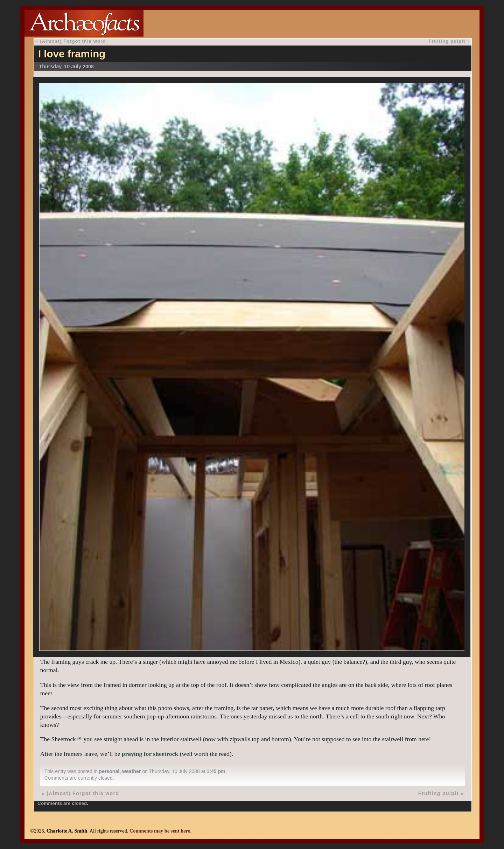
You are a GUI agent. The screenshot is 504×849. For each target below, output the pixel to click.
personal (109, 771)
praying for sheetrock (150, 754)
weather (131, 771)
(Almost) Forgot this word (73, 41)
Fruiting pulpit (447, 41)
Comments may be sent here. (160, 831)
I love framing (72, 54)
